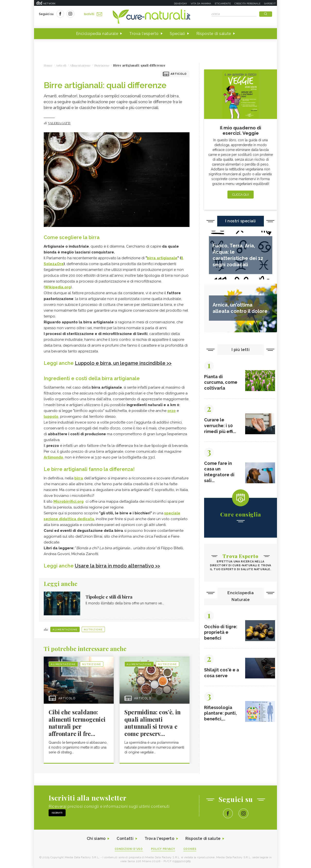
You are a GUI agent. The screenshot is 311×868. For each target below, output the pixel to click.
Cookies (190, 849)
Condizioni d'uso (129, 849)
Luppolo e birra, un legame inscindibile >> (124, 363)
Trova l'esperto (144, 34)
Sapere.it (270, 4)
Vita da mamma (201, 4)
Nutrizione (93, 629)
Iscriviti (93, 14)
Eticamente (223, 4)
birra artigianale (162, 258)
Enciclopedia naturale (97, 34)
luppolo (51, 416)
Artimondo (53, 457)
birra (79, 478)
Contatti (125, 839)
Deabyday (181, 4)
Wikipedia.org (58, 287)
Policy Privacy (163, 849)
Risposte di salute (214, 34)
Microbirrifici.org (69, 501)
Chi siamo (96, 839)
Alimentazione (65, 629)
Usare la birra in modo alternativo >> (118, 566)
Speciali (177, 34)
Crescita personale (247, 4)
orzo (172, 410)
